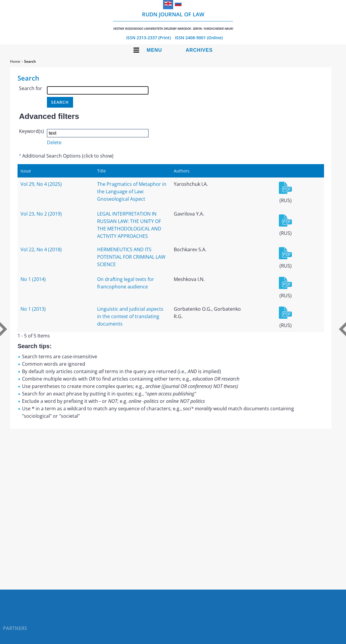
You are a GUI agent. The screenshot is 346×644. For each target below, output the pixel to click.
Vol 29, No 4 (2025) (41, 184)
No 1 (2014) (33, 279)
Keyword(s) (31, 131)
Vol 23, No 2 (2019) (41, 214)
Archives (199, 50)
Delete (54, 142)
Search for (31, 88)
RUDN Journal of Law (173, 21)
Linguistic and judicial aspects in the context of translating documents (130, 316)
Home (15, 61)
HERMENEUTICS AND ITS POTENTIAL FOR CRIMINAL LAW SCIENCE (131, 257)
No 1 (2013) (33, 309)
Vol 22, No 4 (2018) (41, 249)
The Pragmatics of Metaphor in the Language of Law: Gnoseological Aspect (132, 191)
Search (30, 61)
